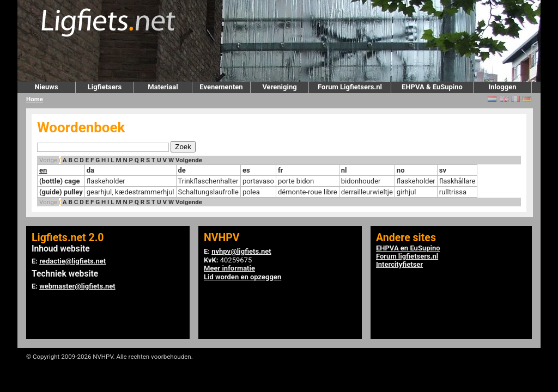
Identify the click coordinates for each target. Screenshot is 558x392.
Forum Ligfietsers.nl (350, 87)
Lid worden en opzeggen (242, 277)
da (90, 170)
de (182, 170)
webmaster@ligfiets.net (77, 286)
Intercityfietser (399, 264)
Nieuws (46, 87)
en (43, 170)
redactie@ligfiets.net (72, 261)
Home (35, 99)
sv (443, 170)
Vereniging (279, 87)
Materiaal (163, 87)
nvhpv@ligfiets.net (241, 251)
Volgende (189, 160)
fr (280, 170)
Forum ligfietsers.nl (407, 256)
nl (344, 170)
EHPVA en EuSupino (408, 248)
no (401, 170)
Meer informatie (229, 268)
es (246, 170)
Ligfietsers (105, 87)
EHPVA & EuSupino (432, 87)
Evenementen (221, 87)
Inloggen (502, 87)
